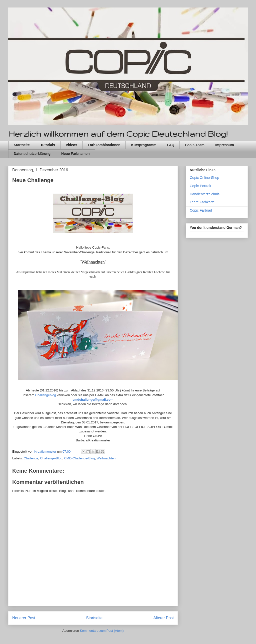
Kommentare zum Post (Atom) (102, 631)
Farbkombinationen (104, 145)
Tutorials (48, 145)
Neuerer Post (24, 618)
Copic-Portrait (200, 186)
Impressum (225, 145)
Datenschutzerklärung (32, 154)
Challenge (31, 458)
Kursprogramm (144, 145)
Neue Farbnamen (75, 154)
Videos (71, 145)
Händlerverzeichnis (205, 194)
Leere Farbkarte (202, 202)
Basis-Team (195, 145)
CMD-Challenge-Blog (79, 458)
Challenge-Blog (51, 458)
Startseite (22, 145)
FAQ (171, 145)
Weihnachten (106, 458)
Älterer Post (164, 618)
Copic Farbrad (201, 210)
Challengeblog (46, 395)
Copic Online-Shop (204, 178)
